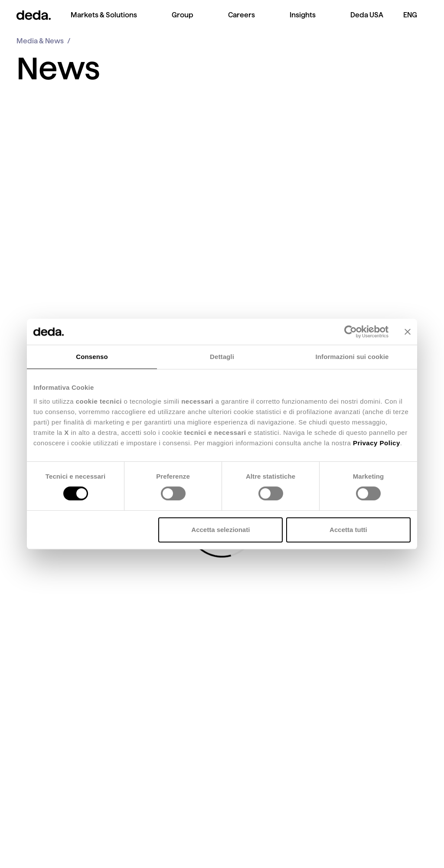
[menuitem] (104, 22)
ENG (410, 15)
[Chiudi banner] (408, 332)
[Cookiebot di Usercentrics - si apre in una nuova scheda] (351, 332)
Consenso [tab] (92, 357)
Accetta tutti (348, 530)
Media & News (40, 41)
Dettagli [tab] (222, 357)
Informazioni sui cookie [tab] (352, 357)
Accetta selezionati (220, 530)
